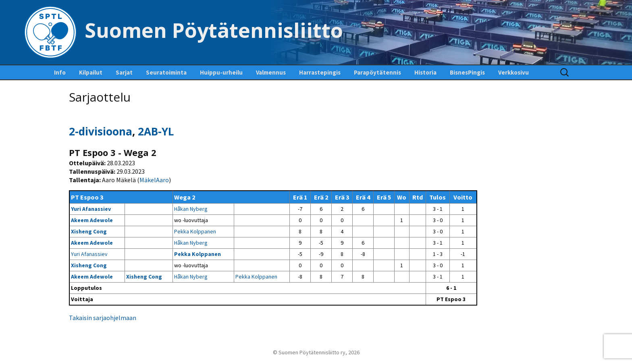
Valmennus (271, 72)
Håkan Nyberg (191, 209)
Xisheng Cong (89, 231)
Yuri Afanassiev (91, 209)
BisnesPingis (467, 72)
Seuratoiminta (166, 72)
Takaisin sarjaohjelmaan (103, 318)
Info (60, 72)
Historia (425, 72)
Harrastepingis (320, 72)
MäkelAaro (154, 180)
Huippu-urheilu (221, 72)
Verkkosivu (513, 72)
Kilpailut (91, 72)
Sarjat (124, 72)
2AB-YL (156, 131)
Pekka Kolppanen (195, 231)
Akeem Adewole (92, 220)
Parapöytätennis (377, 72)
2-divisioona (101, 131)
